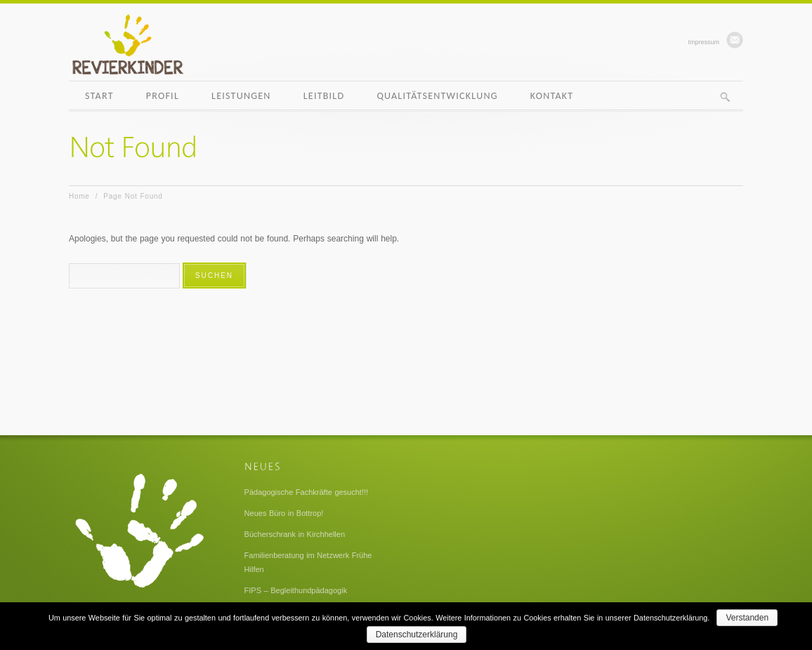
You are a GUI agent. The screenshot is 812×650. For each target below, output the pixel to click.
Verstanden (747, 618)
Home (79, 196)
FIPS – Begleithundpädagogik (296, 590)
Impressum (703, 42)
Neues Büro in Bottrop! (284, 513)
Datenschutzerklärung (417, 635)
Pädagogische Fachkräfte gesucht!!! (307, 492)
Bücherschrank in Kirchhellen (295, 534)
